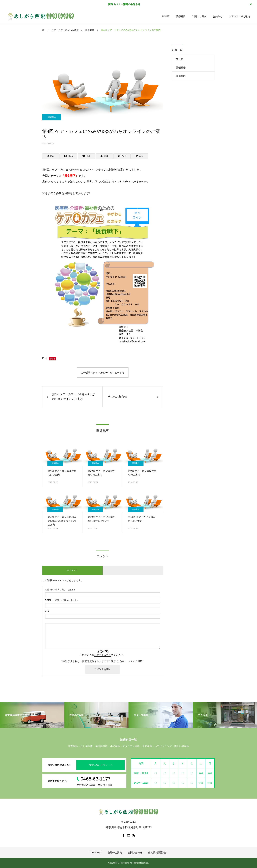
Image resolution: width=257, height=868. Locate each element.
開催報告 (181, 68)
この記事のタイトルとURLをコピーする (103, 372)
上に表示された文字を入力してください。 (103, 655)
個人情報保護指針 (158, 852)
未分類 (180, 59)
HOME (166, 16)
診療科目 (181, 16)
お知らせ (218, 16)
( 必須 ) (60, 590)
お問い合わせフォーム (101, 765)
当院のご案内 (199, 16)
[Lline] (86, 156)
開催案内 (52, 117)
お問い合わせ (135, 852)
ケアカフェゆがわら (240, 16)
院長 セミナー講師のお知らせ (124, 4)
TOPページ (96, 852)
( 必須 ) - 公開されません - (61, 600)
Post (45, 358)
